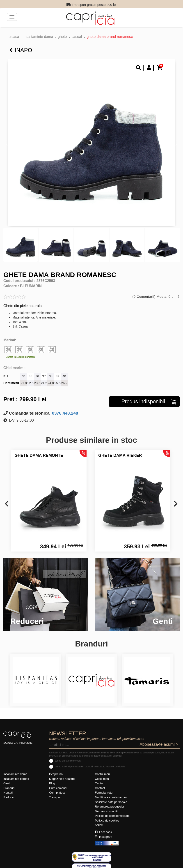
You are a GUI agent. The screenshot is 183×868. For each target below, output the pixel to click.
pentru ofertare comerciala (68, 761)
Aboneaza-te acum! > (159, 744)
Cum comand (58, 788)
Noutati (8, 793)
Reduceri (9, 797)
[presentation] (7, 504)
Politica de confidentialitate (112, 816)
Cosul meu (102, 779)
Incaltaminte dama (39, 37)
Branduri (9, 788)
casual (77, 37)
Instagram (103, 837)
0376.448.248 (64, 413)
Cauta (99, 783)
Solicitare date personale (111, 802)
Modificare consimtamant (111, 797)
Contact (100, 788)
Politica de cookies (107, 821)
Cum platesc (57, 793)
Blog (52, 783)
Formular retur (104, 793)
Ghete (62, 37)
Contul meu (102, 774)
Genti (7, 783)
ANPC (99, 825)
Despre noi (56, 774)
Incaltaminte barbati (16, 779)
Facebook (103, 832)
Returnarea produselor (110, 807)
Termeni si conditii (106, 811)
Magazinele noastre (62, 779)
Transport (55, 797)
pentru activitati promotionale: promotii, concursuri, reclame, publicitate (90, 767)
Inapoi (22, 50)
